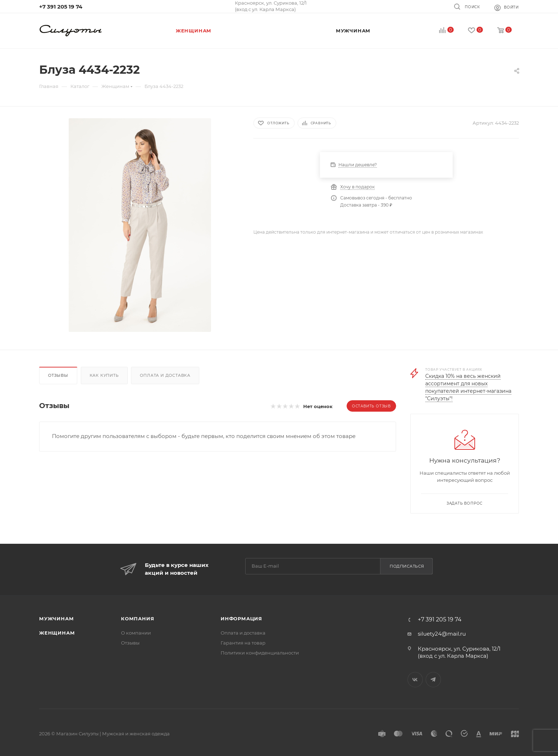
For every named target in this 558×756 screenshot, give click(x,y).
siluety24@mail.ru (442, 634)
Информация (241, 619)
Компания (138, 619)
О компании (136, 633)
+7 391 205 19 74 (61, 7)
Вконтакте (415, 680)
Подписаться (407, 566)
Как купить (104, 375)
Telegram (433, 680)
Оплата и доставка (165, 375)
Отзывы (58, 375)
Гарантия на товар (243, 643)
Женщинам (57, 633)
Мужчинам (56, 619)
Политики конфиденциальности (260, 653)
